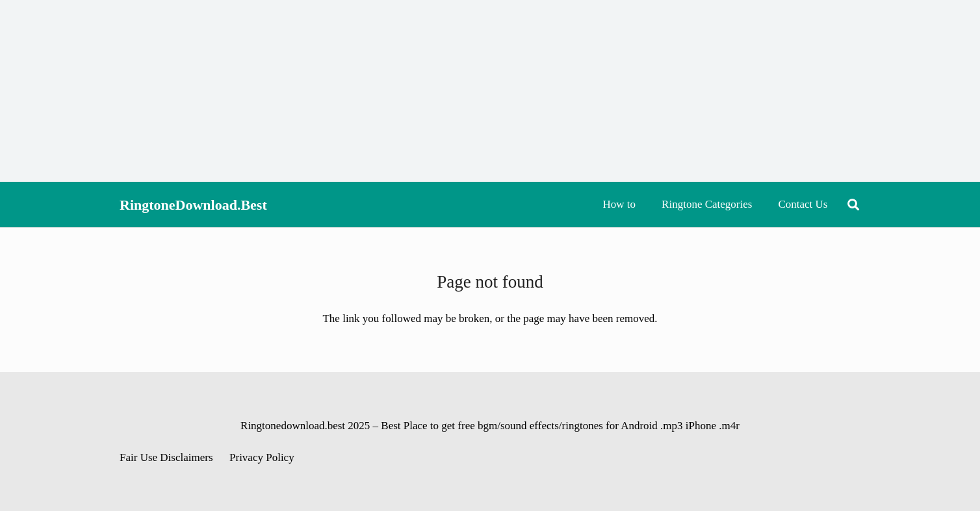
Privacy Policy (262, 457)
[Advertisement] (490, 91)
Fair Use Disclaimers (166, 457)
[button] (853, 205)
